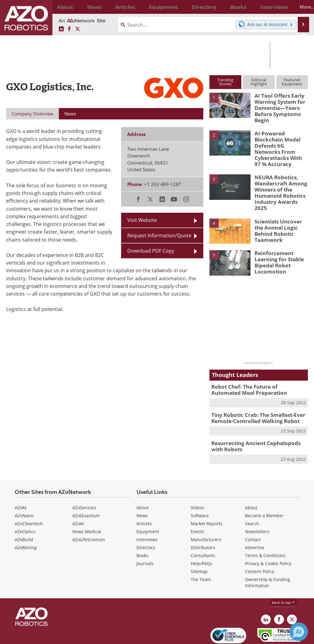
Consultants (203, 530)
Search (252, 498)
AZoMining (26, 522)
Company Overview (33, 114)
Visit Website (142, 220)
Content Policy (260, 546)
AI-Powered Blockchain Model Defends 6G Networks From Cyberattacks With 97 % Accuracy (281, 141)
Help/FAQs (201, 538)
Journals (145, 538)
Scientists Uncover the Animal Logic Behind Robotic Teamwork (281, 205)
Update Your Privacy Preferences (53, 636)
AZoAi (78, 498)
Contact (253, 514)
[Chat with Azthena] (299, 632)
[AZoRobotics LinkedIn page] (61, 29)
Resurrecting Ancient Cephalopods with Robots (257, 422)
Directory (146, 522)
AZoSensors (84, 482)
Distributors (203, 522)
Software (200, 490)
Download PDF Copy (151, 251)
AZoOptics (25, 506)
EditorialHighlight (259, 82)
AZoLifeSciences (89, 514)
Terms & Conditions (265, 530)
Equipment (148, 506)
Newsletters (257, 506)
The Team (201, 554)
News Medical (87, 506)
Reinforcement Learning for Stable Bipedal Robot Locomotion (277, 240)
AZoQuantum (86, 490)
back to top (284, 577)
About (143, 482)
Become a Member (264, 490)
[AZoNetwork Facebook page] (69, 29)
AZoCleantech (29, 498)
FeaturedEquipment (292, 82)
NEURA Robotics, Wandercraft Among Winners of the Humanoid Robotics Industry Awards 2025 (280, 176)
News (142, 490)
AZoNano (24, 490)
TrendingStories (225, 82)
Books (142, 530)
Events (197, 506)
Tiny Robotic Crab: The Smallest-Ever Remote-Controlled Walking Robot (254, 395)
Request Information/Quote (159, 235)
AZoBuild (24, 514)
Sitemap (199, 546)
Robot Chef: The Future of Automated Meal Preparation (255, 368)
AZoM (21, 482)
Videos (197, 482)
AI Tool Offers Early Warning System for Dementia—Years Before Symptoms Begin (277, 107)
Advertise (255, 522)
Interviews (147, 514)
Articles (144, 498)
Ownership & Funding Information (268, 557)
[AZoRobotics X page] (78, 29)
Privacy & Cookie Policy (268, 538)
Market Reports (207, 498)
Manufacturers (206, 514)
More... (299, 7)
